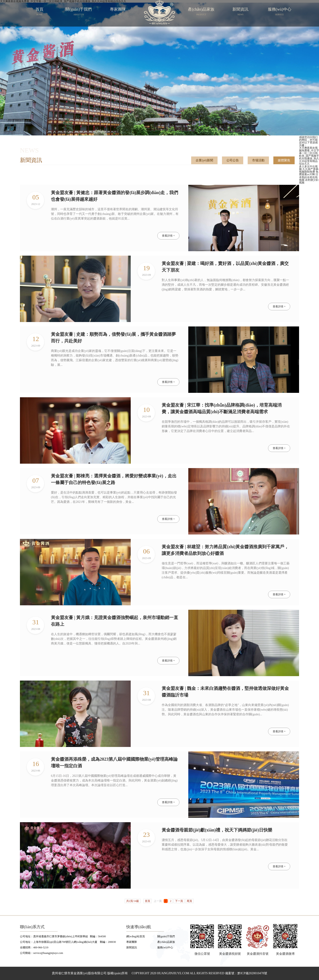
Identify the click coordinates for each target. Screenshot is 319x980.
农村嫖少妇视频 (309, 181)
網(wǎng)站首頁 (136, 936)
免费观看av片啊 (309, 173)
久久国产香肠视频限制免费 (309, 170)
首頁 (148, 901)
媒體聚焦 (284, 160)
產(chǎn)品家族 (166, 942)
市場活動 (258, 160)
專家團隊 (132, 942)
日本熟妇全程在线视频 (309, 177)
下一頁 (179, 901)
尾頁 (189, 901)
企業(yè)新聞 (204, 160)
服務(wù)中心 (165, 947)
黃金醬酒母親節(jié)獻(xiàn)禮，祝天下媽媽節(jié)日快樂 (217, 830)
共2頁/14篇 (133, 901)
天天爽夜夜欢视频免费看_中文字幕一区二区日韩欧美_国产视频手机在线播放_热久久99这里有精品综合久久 (309, 156)
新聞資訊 (132, 947)
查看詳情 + (168, 236)
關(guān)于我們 (166, 936)
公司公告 (233, 160)
